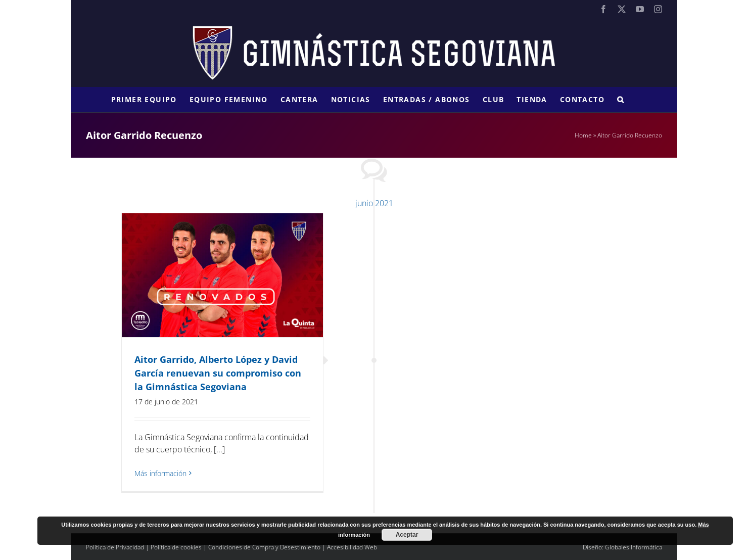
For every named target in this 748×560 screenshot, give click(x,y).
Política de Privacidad (115, 547)
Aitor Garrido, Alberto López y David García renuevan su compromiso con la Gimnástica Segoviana (218, 373)
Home (583, 135)
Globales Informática (634, 547)
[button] (621, 100)
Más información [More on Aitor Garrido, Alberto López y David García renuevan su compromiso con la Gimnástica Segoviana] (160, 473)
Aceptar (407, 535)
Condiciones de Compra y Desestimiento (264, 547)
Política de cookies (176, 547)
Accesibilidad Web (352, 547)
